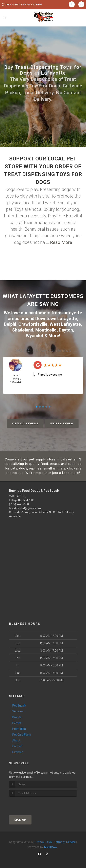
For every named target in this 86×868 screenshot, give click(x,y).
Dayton (66, 330)
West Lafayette (65, 324)
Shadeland (23, 330)
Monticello (46, 330)
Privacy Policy (43, 842)
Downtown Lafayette (56, 319)
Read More (61, 242)
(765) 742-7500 (19, 504)
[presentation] (31, 804)
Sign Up (20, 820)
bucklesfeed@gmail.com (25, 508)
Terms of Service (65, 842)
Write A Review (62, 423)
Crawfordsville (33, 324)
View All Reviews (25, 423)
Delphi (10, 324)
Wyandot (35, 336)
